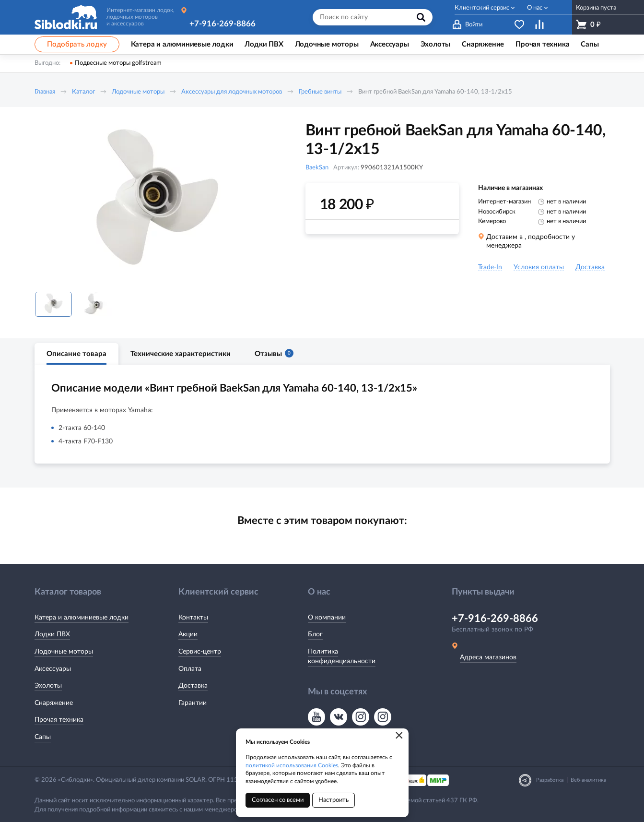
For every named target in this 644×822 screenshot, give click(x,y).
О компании (327, 618)
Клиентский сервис (482, 8)
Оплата (190, 669)
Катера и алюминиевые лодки (82, 618)
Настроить (334, 800)
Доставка (193, 686)
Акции (188, 634)
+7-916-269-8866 (222, 24)
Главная (45, 92)
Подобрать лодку (77, 44)
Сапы (43, 737)
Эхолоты (48, 686)
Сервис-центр (200, 652)
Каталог (83, 92)
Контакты (193, 618)
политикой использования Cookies (292, 765)
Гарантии (193, 703)
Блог (315, 634)
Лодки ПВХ (52, 634)
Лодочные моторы (138, 92)
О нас (535, 8)
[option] (157, 203)
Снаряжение (54, 703)
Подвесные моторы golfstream (118, 63)
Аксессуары (53, 669)
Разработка (550, 780)
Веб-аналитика (588, 780)
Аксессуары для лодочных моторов (232, 92)
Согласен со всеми (278, 800)
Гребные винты (320, 92)
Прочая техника (59, 720)
